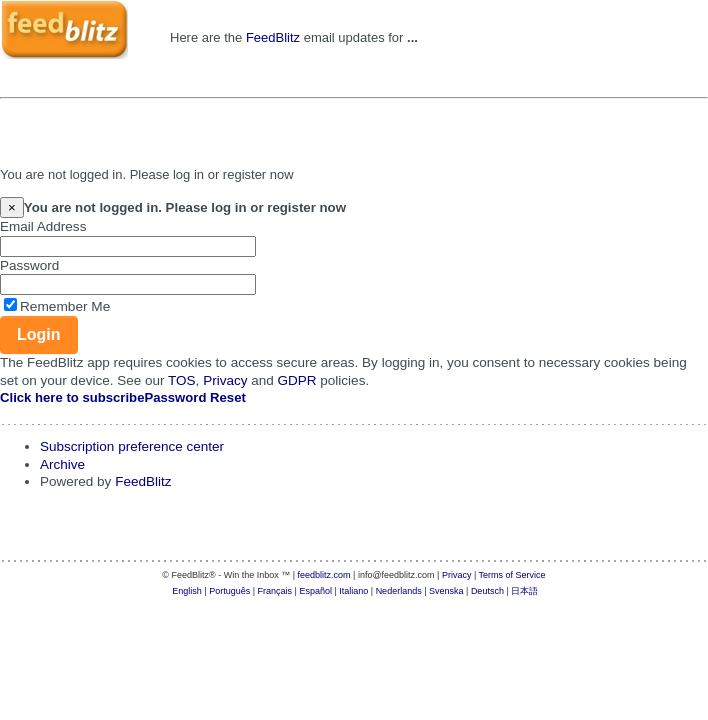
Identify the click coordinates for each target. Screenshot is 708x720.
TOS (182, 380)
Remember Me (65, 306)
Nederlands (399, 591)
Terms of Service (512, 575)
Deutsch (487, 591)
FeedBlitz (273, 37)
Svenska (446, 591)
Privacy (225, 380)
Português (229, 591)
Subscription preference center (132, 446)
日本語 (524, 591)
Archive (62, 464)
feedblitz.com (324, 575)
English (187, 591)
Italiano (353, 591)
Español (315, 591)
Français (275, 591)
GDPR (297, 380)
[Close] (12, 207)
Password (29, 265)
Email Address (43, 226)
